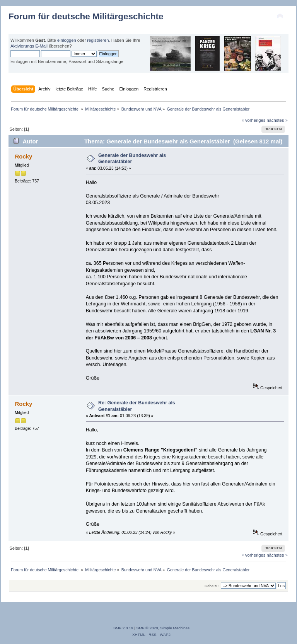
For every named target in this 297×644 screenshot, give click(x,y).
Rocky (23, 156)
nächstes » (277, 120)
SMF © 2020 (147, 628)
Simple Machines (175, 628)
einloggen (67, 40)
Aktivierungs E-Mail (29, 46)
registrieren (98, 40)
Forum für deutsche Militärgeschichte (86, 16)
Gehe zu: (212, 586)
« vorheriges (254, 120)
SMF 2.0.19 (123, 628)
